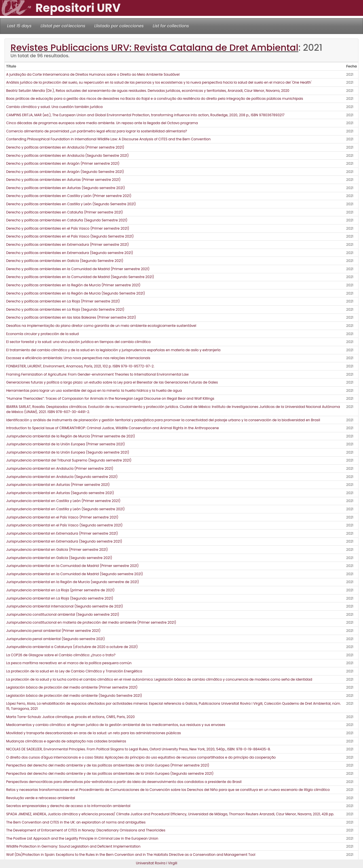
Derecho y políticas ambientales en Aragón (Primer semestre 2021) (63, 163)
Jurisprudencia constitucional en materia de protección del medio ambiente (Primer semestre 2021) (91, 622)
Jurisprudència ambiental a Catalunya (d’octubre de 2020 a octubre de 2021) (72, 647)
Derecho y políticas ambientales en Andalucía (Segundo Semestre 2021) (67, 155)
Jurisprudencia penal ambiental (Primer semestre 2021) (53, 631)
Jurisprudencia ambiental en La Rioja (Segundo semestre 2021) (60, 598)
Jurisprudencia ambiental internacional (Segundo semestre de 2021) (65, 606)
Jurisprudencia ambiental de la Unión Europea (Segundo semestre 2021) (68, 452)
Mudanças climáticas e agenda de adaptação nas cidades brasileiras (66, 741)
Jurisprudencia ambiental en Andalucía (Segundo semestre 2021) (62, 477)
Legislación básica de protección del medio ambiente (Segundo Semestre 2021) (74, 696)
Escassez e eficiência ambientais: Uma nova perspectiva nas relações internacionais (78, 358)
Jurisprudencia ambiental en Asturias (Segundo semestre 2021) (60, 493)
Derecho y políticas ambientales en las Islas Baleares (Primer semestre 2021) (71, 317)
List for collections (171, 26)
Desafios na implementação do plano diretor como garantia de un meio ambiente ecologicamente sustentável (101, 326)
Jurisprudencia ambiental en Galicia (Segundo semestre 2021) (59, 558)
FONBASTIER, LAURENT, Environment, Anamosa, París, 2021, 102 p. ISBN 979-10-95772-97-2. (80, 366)
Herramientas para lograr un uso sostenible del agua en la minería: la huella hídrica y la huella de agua (94, 390)
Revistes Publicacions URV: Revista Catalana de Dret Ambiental (154, 47)
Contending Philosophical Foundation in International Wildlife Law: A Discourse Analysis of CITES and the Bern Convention (108, 139)
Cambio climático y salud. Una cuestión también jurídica (54, 107)
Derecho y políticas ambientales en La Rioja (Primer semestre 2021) (63, 301)
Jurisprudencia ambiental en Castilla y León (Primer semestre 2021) (63, 501)
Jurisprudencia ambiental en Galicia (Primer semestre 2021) (57, 550)
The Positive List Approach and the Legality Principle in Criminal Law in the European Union (82, 838)
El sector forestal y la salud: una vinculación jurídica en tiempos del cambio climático (78, 342)
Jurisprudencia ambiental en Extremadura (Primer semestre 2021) (62, 533)
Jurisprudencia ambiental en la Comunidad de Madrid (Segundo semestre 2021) (75, 574)
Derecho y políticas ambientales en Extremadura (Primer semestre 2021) (67, 244)
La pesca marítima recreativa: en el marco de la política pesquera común (69, 663)
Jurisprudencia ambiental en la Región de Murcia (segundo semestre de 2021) (73, 582)
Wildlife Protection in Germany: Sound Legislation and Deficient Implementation (73, 846)
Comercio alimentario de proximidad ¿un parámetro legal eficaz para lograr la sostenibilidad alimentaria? (97, 131)
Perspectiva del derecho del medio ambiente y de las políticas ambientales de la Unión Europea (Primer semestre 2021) (108, 765)
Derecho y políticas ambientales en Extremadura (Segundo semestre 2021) (70, 253)
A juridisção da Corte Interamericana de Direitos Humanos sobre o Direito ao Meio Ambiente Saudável (93, 74)
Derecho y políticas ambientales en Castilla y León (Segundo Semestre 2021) (71, 204)
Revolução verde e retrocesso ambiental (41, 798)
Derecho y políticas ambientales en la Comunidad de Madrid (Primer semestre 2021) (78, 269)
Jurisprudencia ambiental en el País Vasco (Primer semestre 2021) (62, 517)
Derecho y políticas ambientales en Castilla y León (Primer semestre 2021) (69, 196)
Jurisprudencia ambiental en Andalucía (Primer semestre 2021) (60, 468)
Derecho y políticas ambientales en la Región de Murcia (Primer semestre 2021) (73, 285)
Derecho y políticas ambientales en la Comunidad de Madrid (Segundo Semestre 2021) (80, 277)
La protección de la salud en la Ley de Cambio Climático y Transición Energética (74, 671)
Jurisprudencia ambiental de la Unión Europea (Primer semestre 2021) (66, 444)
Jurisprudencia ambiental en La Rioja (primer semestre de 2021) (60, 590)
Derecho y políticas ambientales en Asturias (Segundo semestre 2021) (66, 188)
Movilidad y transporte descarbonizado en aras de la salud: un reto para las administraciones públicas (94, 733)
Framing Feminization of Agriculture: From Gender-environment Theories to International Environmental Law (98, 374)
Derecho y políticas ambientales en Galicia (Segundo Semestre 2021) (65, 261)
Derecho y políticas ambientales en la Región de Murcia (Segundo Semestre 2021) (76, 293)
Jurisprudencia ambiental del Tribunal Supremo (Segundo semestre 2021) (69, 460)
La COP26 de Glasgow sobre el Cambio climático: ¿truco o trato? (61, 655)
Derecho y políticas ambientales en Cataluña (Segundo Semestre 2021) (67, 220)
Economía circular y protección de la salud (43, 334)
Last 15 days (19, 26)
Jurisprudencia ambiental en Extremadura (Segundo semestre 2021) (64, 541)
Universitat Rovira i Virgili (157, 863)
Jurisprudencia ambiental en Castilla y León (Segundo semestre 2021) (66, 509)
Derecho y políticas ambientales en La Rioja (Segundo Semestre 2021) (65, 309)
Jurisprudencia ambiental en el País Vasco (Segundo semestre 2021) (64, 525)
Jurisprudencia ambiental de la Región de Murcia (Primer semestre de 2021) (71, 436)
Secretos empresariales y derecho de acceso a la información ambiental (68, 806)
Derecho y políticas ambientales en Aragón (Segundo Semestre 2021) (65, 172)
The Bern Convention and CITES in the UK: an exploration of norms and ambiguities (76, 822)
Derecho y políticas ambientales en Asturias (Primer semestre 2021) (63, 180)
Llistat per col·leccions (63, 26)
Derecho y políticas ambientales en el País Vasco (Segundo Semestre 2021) (70, 236)
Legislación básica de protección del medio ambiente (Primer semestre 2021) (72, 687)
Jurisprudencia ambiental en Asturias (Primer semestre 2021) (58, 485)
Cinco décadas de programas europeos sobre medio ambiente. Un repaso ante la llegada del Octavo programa (102, 123)
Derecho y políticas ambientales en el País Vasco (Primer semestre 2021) (68, 228)
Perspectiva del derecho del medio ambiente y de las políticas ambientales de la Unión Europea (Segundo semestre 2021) (110, 773)
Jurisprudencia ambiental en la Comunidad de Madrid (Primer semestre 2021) (72, 566)
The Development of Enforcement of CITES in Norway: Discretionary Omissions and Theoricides (86, 830)
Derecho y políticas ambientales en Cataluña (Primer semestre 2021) (65, 212)
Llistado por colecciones (119, 26)
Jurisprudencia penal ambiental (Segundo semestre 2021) (56, 639)
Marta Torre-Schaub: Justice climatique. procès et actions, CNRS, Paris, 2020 (70, 717)
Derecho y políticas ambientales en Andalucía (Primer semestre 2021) (65, 147)
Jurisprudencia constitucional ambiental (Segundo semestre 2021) (63, 614)
